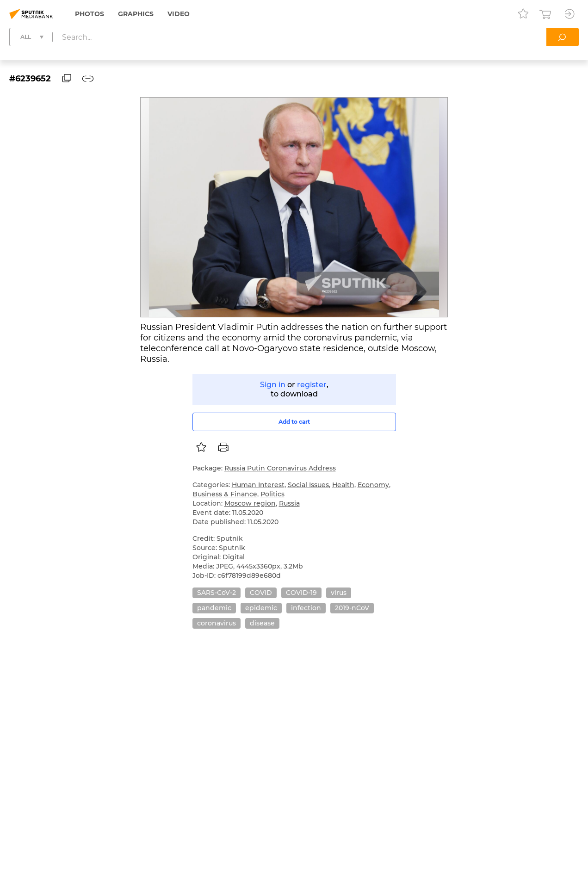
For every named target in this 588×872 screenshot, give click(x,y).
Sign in (273, 385)
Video (179, 14)
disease (262, 623)
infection (306, 608)
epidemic (261, 608)
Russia (289, 503)
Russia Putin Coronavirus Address (280, 468)
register (312, 385)
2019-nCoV (352, 608)
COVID (261, 593)
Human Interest (258, 485)
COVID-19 (301, 593)
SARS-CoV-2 (217, 593)
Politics (272, 494)
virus (339, 593)
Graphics (136, 14)
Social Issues (308, 485)
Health (343, 485)
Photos (90, 14)
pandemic (214, 608)
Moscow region (250, 503)
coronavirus (217, 623)
